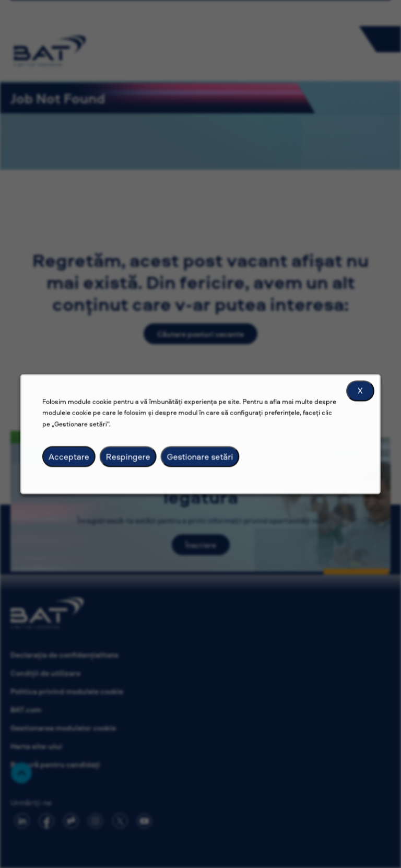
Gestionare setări (200, 464)
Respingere (134, 464)
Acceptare (79, 464)
